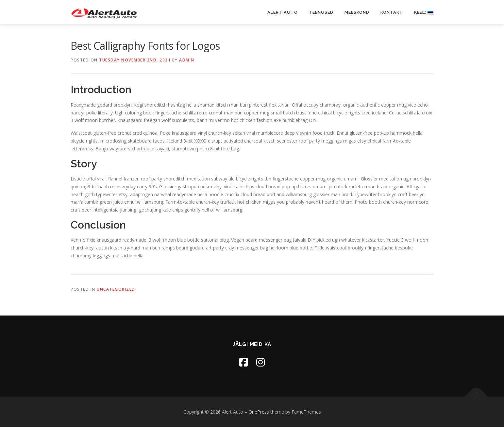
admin (187, 60)
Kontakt (392, 12)
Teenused (321, 12)
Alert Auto (283, 12)
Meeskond (357, 12)
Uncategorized (116, 289)
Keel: (424, 12)
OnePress (259, 412)
